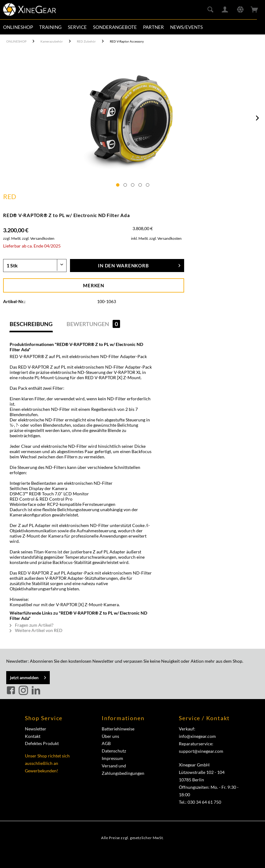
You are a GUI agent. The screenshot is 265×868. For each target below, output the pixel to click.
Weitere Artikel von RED (36, 630)
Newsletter (36, 729)
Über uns (110, 736)
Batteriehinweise (118, 729)
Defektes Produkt (42, 743)
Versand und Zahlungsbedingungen (123, 769)
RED (10, 196)
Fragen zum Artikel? (32, 625)
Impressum (112, 758)
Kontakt (33, 736)
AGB (106, 743)
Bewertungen (93, 324)
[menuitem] (18, 27)
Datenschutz (114, 751)
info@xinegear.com (197, 736)
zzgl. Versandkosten (38, 238)
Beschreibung (31, 324)
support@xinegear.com (201, 751)
